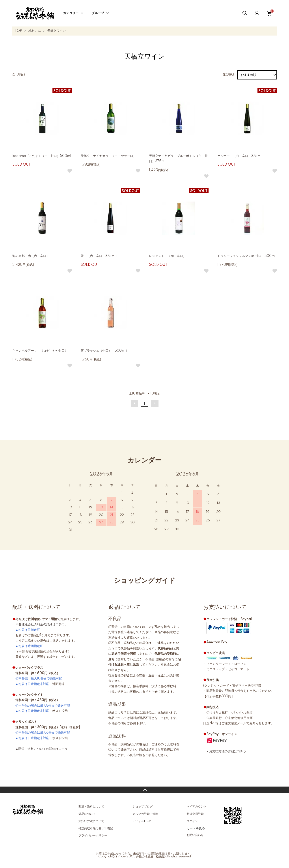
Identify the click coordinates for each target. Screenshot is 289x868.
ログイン (192, 821)
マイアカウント (197, 807)
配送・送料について (91, 807)
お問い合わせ (195, 835)
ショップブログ (143, 807)
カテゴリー (71, 13)
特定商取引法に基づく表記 (96, 828)
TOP (18, 31)
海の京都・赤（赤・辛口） (31, 256)
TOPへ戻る (144, 790)
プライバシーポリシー (93, 836)
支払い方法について (91, 821)
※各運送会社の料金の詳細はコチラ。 (42, 625)
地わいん (35, 31)
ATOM (146, 821)
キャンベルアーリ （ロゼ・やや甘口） (40, 351)
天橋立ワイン (56, 31)
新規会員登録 (195, 814)
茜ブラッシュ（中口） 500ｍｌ (106, 351)
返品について (87, 814)
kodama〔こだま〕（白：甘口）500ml (42, 156)
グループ (98, 13)
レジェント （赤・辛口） (168, 256)
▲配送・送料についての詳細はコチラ (42, 749)
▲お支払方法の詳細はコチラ (226, 751)
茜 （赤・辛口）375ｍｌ (99, 256)
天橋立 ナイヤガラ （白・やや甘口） (108, 156)
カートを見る (196, 828)
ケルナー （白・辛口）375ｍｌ (241, 156)
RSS (135, 821)
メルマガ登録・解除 (145, 814)
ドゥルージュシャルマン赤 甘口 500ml (246, 256)
